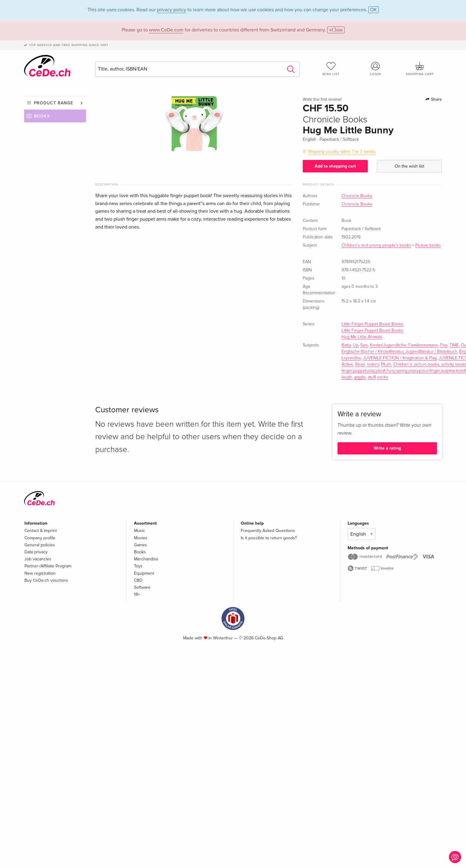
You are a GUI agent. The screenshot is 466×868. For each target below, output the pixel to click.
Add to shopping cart (335, 166)
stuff (371, 377)
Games (141, 545)
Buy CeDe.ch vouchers (46, 580)
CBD (138, 580)
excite (383, 377)
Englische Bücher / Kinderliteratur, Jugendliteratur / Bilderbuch (399, 352)
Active (347, 364)
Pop (444, 345)
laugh (347, 377)
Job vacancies (38, 559)
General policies (40, 545)
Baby (346, 345)
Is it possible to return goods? (269, 538)
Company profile (40, 538)
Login (375, 69)
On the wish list (409, 166)
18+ (137, 594)
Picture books (428, 245)
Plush (386, 364)
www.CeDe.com (166, 30)
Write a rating (387, 448)
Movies (141, 538)
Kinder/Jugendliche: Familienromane (404, 345)
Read (360, 364)
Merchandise (146, 559)
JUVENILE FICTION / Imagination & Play (400, 358)
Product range (54, 103)
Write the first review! (322, 99)
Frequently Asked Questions (268, 531)
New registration (40, 573)
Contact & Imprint (41, 531)
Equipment (144, 573)
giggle (360, 377)
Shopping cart (420, 69)
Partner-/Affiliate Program (48, 566)
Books (42, 116)
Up (356, 345)
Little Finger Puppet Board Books (372, 324)
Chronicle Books (357, 196)
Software (142, 587)
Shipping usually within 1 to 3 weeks (342, 152)
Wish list (331, 69)
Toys (138, 566)
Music (139, 531)
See (364, 345)
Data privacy (36, 552)
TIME (454, 345)
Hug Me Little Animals (362, 337)
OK (374, 10)
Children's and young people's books (376, 245)
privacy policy (172, 10)
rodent (373, 364)
